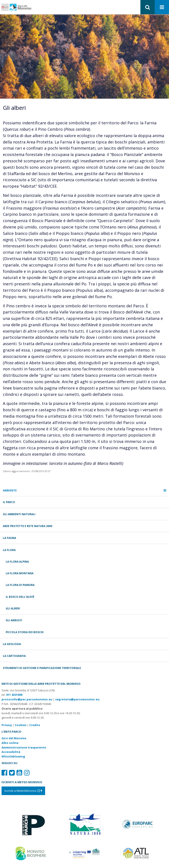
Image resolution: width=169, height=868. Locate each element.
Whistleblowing (13, 756)
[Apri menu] (162, 7)
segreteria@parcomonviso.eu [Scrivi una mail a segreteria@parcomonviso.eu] (77, 699)
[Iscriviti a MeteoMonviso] (23, 791)
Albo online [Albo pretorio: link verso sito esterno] (10, 743)
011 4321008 (14, 695)
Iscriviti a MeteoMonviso (23, 791)
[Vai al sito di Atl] (138, 853)
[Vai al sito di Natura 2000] (84, 824)
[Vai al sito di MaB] (31, 853)
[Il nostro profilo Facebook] (4, 773)
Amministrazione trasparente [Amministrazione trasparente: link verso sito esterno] (24, 747)
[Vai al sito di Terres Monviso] (84, 853)
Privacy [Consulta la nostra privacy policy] (7, 725)
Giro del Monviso (14, 738)
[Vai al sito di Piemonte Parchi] (31, 824)
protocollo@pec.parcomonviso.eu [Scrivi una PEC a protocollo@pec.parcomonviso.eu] (27, 699)
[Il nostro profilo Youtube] (19, 773)
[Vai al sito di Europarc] (138, 824)
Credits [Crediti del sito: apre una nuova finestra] (35, 725)
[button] (148, 7)
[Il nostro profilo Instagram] (27, 773)
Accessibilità (11, 752)
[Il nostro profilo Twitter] (12, 773)
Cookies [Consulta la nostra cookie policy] (21, 725)
